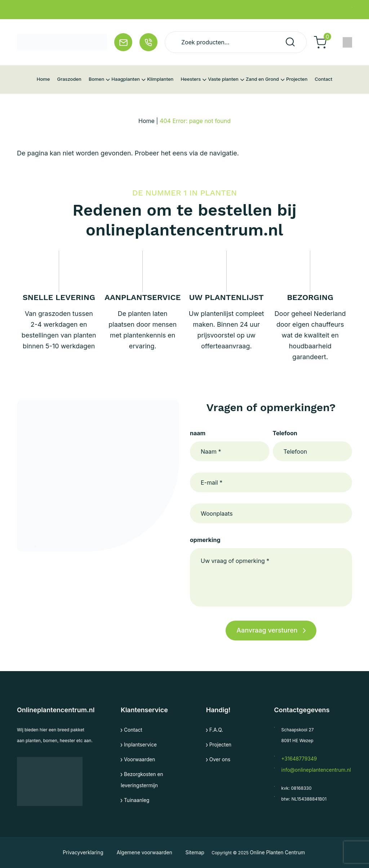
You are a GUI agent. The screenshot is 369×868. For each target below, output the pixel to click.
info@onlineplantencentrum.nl (312, 769)
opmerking (205, 540)
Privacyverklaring (89, 852)
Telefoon (285, 433)
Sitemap (190, 852)
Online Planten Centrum (274, 852)
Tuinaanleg (135, 798)
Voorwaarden (138, 759)
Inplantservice (138, 744)
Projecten (219, 744)
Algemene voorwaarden (144, 852)
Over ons (219, 759)
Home (146, 121)
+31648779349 (297, 759)
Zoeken (290, 42)
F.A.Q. (215, 730)
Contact (132, 730)
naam (198, 433)
